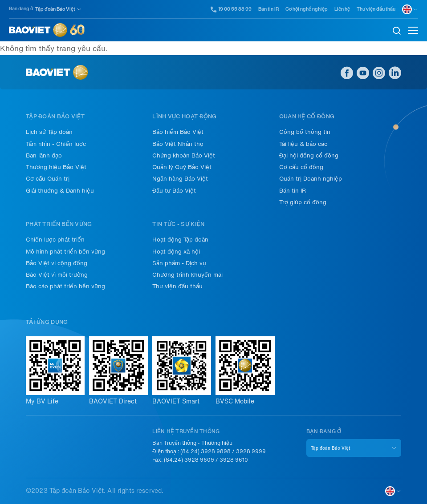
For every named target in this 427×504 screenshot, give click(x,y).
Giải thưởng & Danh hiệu (60, 191)
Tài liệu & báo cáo (303, 144)
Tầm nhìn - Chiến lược (56, 144)
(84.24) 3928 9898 (205, 452)
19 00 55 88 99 (231, 9)
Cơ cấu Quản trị (48, 179)
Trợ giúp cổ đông (303, 202)
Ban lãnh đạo (44, 155)
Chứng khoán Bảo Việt (184, 155)
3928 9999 (251, 452)
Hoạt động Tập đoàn (180, 240)
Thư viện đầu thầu (376, 9)
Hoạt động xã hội (176, 252)
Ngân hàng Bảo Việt (180, 179)
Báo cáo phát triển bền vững (65, 286)
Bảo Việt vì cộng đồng (57, 263)
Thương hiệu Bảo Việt (56, 167)
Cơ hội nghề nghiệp (307, 9)
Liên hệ (342, 9)
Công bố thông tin (305, 132)
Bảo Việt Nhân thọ (178, 144)
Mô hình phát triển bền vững (65, 252)
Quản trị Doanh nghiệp (311, 179)
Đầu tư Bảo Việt (174, 191)
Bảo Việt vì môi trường (57, 275)
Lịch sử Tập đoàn (49, 132)
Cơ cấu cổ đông (301, 167)
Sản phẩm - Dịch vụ (179, 263)
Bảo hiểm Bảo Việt (178, 132)
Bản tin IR (268, 9)
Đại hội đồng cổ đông (309, 155)
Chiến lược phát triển (55, 240)
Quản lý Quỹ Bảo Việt (182, 167)
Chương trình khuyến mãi (187, 275)
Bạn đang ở (21, 9)
